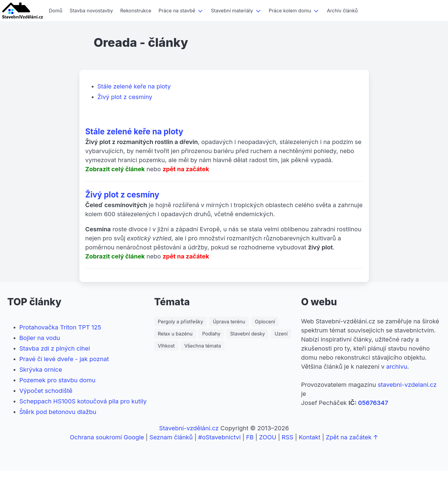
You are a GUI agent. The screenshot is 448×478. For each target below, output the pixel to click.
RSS (288, 437)
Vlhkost (166, 346)
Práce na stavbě (177, 11)
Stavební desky (248, 334)
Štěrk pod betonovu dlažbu (58, 412)
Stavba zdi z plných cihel (55, 348)
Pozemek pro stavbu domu (57, 380)
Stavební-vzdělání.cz (189, 428)
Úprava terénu (229, 322)
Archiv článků (342, 11)
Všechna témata (203, 346)
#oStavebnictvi (219, 437)
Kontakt (310, 437)
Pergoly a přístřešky (180, 322)
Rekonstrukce (136, 11)
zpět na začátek (186, 169)
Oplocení (265, 322)
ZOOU (267, 437)
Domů (56, 11)
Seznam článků (171, 437)
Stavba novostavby (91, 11)
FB (250, 437)
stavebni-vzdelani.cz (407, 385)
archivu (397, 367)
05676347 (373, 403)
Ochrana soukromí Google (107, 437)
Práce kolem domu (290, 11)
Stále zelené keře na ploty (134, 86)
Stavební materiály (232, 11)
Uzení (281, 334)
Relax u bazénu (175, 334)
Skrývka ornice (41, 370)
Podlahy (211, 334)
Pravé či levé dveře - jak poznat (64, 359)
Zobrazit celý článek (115, 169)
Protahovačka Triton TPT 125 (60, 327)
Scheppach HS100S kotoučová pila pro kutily (83, 401)
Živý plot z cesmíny (125, 97)
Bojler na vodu (40, 338)
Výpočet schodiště (46, 391)
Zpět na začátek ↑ (352, 437)
